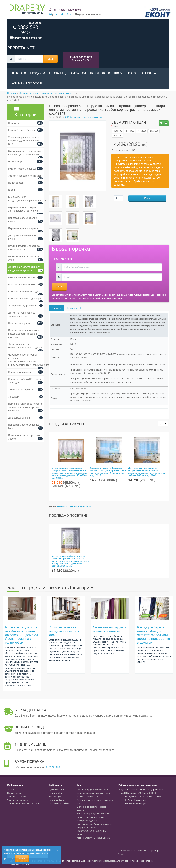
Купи (147, 198)
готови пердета (102, 861)
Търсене (51, 59)
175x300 (142, 131)
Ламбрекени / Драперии (22, 306)
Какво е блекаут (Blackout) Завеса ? (94, 838)
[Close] (57, 850)
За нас (10, 790)
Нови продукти (17, 162)
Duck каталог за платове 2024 (132, 851)
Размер (116, 126)
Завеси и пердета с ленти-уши (25, 176)
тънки (71, 506)
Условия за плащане (17, 800)
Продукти (38, 73)
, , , (139, 793)
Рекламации (55, 797)
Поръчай (59, 287)
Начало (19, 73)
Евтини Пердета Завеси (21, 130)
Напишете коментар (92, 117)
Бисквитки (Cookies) (59, 803)
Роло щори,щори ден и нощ (24, 284)
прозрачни (80, 506)
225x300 (154, 131)
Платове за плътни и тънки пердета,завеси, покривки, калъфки (24, 334)
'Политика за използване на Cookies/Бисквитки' (28, 850)
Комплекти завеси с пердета (24, 292)
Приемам (22, 859)
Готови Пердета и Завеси (67, 73)
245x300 (117, 136)
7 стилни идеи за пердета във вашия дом (64, 631)
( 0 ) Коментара (73, 117)
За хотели (14, 397)
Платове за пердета (141, 73)
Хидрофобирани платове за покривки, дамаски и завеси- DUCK (25, 141)
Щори (118, 73)
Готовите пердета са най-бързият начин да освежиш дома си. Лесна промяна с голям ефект (22, 635)
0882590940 (52, 767)
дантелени (62, 506)
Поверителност (15, 793)
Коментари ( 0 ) (75, 308)
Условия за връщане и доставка (23, 803)
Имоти (121, 854)
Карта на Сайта (57, 800)
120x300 (117, 131)
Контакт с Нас (56, 793)
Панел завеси (100, 73)
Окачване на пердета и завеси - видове (110, 629)
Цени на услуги (56, 790)
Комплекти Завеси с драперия (25, 299)
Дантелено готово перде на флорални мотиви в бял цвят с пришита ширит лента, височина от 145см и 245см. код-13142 (147, 472)
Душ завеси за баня (19, 418)
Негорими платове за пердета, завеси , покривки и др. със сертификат (25, 407)
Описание (56, 308)
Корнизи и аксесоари (27, 84)
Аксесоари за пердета (21, 390)
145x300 (130, 131)
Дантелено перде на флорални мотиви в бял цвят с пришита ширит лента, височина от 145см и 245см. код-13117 (109, 472)
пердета (90, 506)
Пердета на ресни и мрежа (23, 228)
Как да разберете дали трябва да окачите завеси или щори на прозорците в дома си (153, 635)
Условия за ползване (18, 797)
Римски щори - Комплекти (23, 277)
